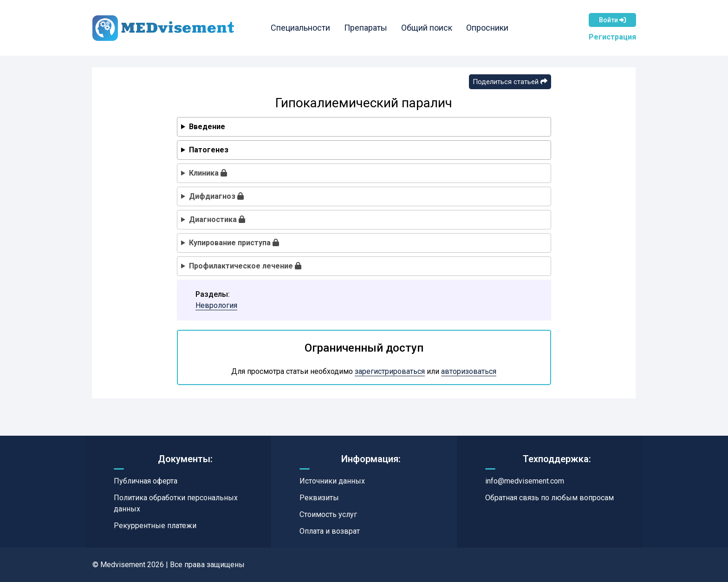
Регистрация (612, 37)
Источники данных (332, 481)
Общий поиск (427, 28)
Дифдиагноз (216, 196)
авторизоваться (469, 371)
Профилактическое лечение (245, 266)
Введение (207, 127)
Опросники (487, 28)
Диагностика (217, 219)
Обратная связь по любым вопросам (549, 498)
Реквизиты (319, 498)
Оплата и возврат (330, 531)
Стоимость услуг (328, 514)
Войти (612, 20)
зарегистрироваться (390, 371)
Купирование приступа (234, 243)
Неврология (216, 305)
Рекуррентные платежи (155, 526)
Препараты (366, 28)
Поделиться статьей (510, 82)
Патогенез (209, 150)
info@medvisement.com (525, 481)
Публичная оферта (146, 481)
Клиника (208, 173)
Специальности (300, 28)
